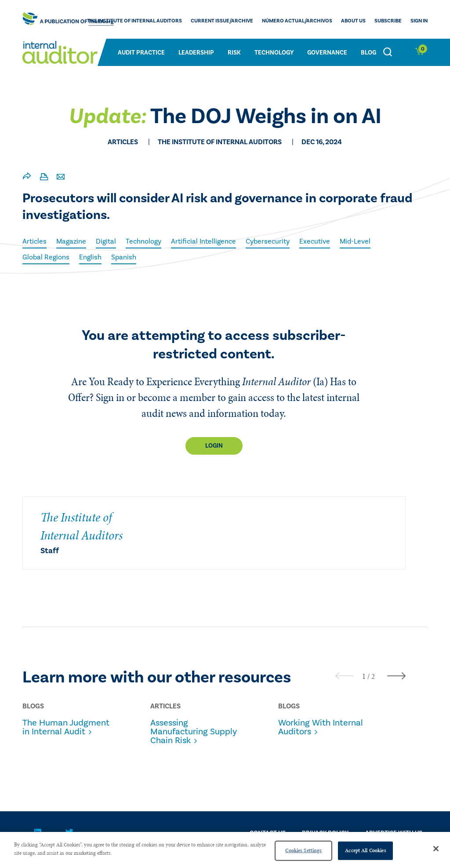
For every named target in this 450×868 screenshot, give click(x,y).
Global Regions (46, 257)
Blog (368, 53)
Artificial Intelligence (203, 241)
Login (214, 446)
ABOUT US (353, 21)
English (90, 257)
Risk (234, 53)
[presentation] (345, 676)
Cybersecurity (268, 241)
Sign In (419, 21)
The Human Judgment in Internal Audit (66, 727)
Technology (274, 53)
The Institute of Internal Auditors (134, 21)
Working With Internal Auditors (321, 727)
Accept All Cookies (365, 850)
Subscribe (388, 21)
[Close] (436, 849)
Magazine (71, 241)
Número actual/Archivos (297, 21)
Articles (34, 241)
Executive (315, 241)
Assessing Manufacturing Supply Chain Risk (194, 732)
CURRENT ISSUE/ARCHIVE (222, 21)
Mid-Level (355, 241)
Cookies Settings (303, 850)
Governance (327, 53)
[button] (364, 676)
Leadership (196, 53)
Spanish (124, 257)
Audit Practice (141, 53)
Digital (106, 241)
